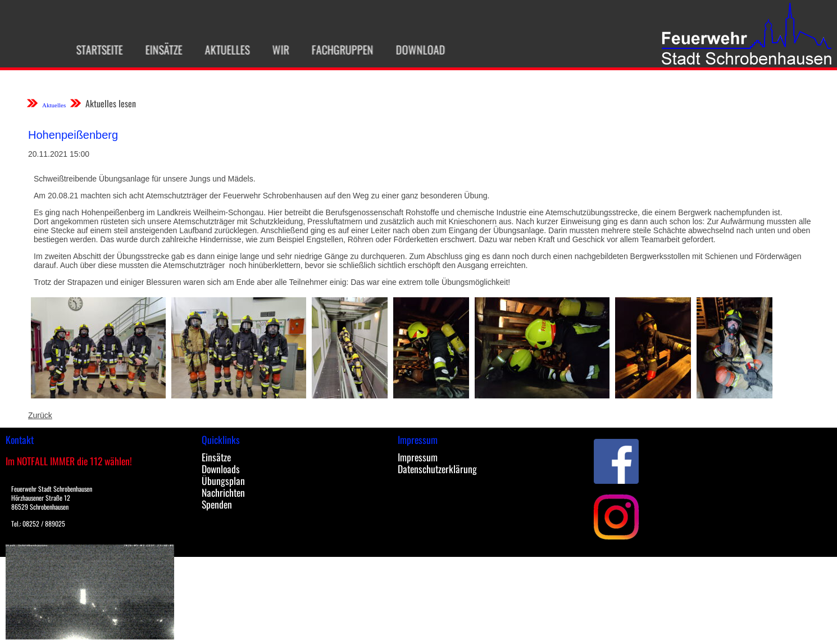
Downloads (221, 469)
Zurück (40, 415)
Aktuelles (224, 49)
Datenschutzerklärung (437, 469)
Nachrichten (223, 492)
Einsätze (160, 49)
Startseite (96, 49)
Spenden (217, 504)
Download (417, 49)
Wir (277, 49)
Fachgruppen (339, 49)
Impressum (418, 457)
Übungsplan (223, 480)
